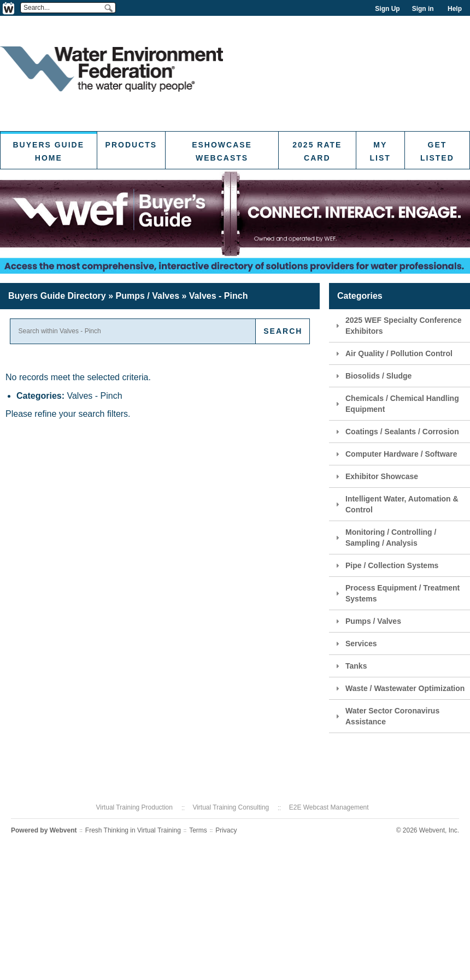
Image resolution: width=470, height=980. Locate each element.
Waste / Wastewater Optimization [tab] (399, 688)
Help (455, 9)
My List (380, 151)
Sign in (423, 9)
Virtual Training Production (134, 807)
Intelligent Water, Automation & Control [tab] (396, 504)
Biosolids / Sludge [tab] (372, 376)
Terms (198, 830)
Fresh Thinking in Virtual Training (133, 830)
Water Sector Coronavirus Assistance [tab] (386, 716)
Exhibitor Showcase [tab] (375, 476)
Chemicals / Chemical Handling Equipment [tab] (396, 404)
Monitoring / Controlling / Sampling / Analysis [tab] (384, 538)
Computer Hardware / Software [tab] (395, 454)
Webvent (63, 830)
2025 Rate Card (317, 151)
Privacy (226, 830)
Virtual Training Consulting (231, 807)
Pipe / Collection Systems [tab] (386, 565)
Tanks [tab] (350, 666)
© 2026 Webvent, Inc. (428, 830)
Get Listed (437, 151)
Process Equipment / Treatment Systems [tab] (396, 593)
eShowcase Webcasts (222, 151)
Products (131, 145)
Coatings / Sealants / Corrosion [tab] (396, 432)
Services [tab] (355, 644)
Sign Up (387, 9)
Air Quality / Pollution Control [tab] (393, 353)
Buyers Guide (57, 296)
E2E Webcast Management (329, 807)
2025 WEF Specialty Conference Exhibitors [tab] (397, 326)
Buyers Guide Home (49, 151)
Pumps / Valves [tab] (367, 621)
